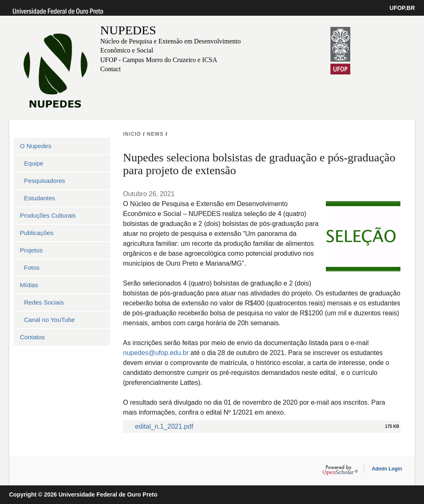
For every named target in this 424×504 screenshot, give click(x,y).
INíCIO (132, 134)
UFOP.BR (402, 8)
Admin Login (387, 469)
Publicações (37, 233)
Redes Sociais (44, 302)
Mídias (29, 285)
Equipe (34, 163)
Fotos (32, 268)
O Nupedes (36, 146)
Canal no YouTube (49, 320)
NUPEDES (128, 30)
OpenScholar (340, 470)
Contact (111, 69)
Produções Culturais (48, 215)
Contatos (32, 337)
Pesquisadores (45, 181)
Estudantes (40, 198)
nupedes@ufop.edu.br (156, 353)
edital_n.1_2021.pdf (164, 426)
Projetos (31, 250)
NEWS (155, 134)
